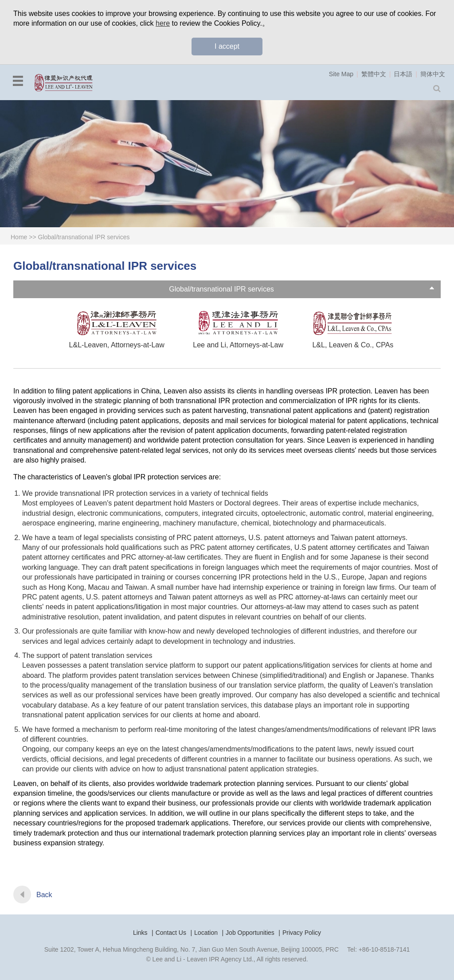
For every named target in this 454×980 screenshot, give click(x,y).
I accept (227, 46)
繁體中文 (374, 74)
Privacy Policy (302, 933)
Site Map (341, 74)
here (163, 23)
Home (19, 237)
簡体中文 (433, 74)
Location (206, 933)
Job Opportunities (250, 933)
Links (140, 933)
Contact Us (171, 933)
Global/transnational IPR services (84, 237)
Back (44, 895)
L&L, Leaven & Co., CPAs (353, 345)
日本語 (403, 74)
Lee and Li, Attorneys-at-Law (238, 345)
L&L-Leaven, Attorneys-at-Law (117, 345)
